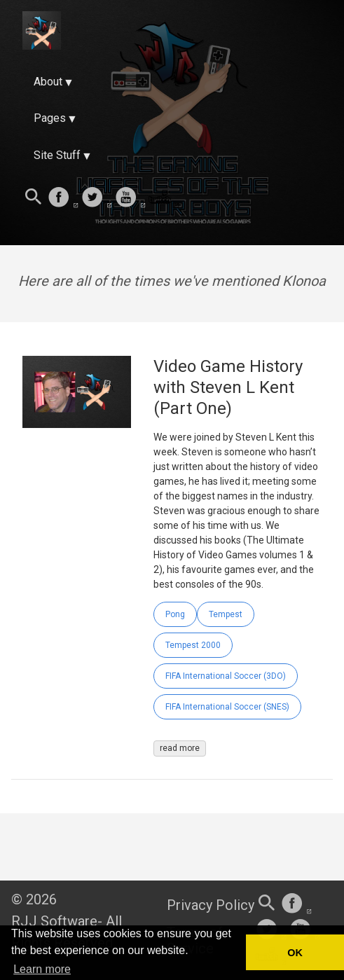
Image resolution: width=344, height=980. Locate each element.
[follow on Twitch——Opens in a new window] (164, 198)
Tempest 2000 (193, 645)
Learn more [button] (42, 969)
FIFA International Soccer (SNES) (227, 707)
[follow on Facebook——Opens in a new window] (63, 198)
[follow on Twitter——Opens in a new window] (97, 198)
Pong (175, 614)
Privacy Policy (211, 905)
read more (180, 748)
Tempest (226, 614)
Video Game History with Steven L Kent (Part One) (228, 387)
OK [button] (295, 953)
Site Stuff (57, 155)
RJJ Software (54, 921)
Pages (50, 118)
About (48, 82)
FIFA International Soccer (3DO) (226, 676)
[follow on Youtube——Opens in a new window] (130, 198)
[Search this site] (34, 198)
